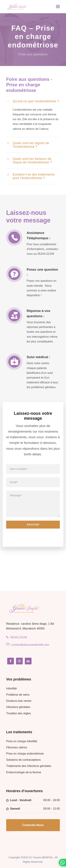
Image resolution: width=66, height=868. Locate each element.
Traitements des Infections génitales (29, 766)
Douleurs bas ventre (19, 701)
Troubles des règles (18, 713)
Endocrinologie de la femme (24, 772)
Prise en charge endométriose (25, 754)
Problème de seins (18, 695)
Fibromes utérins (17, 747)
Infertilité (11, 688)
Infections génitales (18, 707)
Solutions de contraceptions (23, 760)
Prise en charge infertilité (22, 741)
